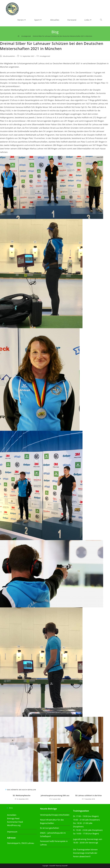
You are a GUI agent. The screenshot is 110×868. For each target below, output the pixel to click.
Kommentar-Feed (15, 822)
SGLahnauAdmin (9, 56)
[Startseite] (19, 36)
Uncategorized (45, 56)
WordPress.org (14, 825)
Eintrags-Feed (13, 818)
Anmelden (12, 815)
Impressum (12, 832)
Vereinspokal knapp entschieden (55, 815)
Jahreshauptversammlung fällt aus (55, 796)
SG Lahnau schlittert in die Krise (88, 796)
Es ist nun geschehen (50, 828)
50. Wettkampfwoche (22, 796)
